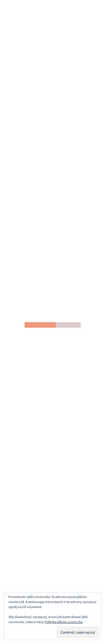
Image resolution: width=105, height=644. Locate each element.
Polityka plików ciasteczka (64, 622)
